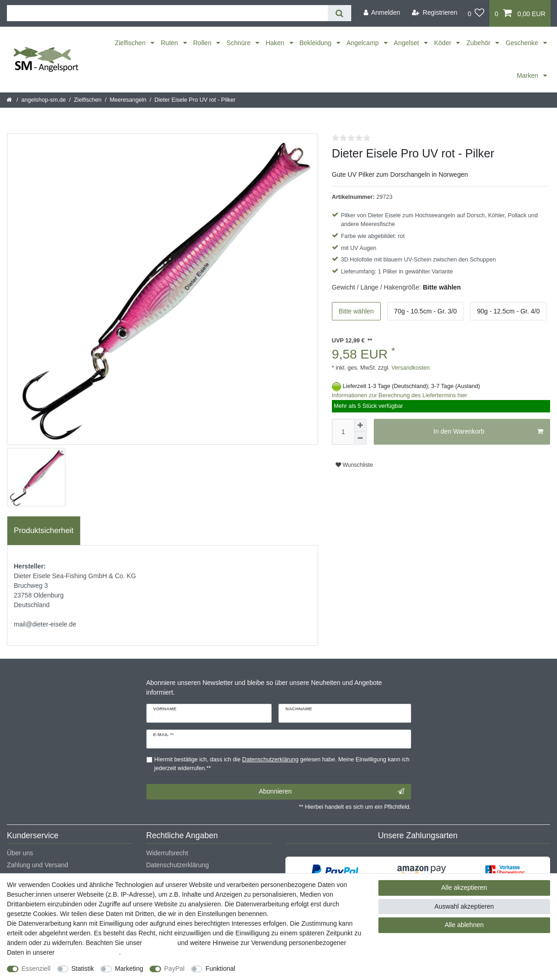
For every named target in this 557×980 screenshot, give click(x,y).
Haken (276, 43)
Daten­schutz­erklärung (87, 952)
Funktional (220, 968)
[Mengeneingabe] (343, 432)
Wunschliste (354, 465)
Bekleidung (316, 43)
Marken (528, 75)
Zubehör (479, 43)
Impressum (160, 943)
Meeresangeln (128, 100)
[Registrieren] (435, 13)
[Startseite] (10, 100)
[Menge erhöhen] (360, 425)
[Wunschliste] (476, 13)
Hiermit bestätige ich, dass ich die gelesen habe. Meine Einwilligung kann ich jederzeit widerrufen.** (282, 764)
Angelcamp (364, 43)
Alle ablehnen (464, 925)
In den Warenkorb (488, 432)
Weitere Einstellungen (275, 968)
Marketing (129, 968)
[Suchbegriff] (167, 13)
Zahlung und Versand (38, 865)
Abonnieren (331, 792)
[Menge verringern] (360, 438)
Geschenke (523, 43)
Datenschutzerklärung (178, 865)
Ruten (170, 43)
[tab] (44, 531)
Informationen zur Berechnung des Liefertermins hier (400, 395)
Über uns (20, 853)
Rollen (203, 43)
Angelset (407, 43)
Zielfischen (131, 43)
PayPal (174, 968)
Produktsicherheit (44, 531)
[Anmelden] (382, 13)
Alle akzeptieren (464, 887)
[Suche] (339, 13)
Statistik (83, 968)
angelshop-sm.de (44, 100)
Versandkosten (410, 368)
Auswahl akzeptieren (464, 906)
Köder (444, 43)
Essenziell (36, 968)
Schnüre (239, 43)
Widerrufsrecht (167, 853)
